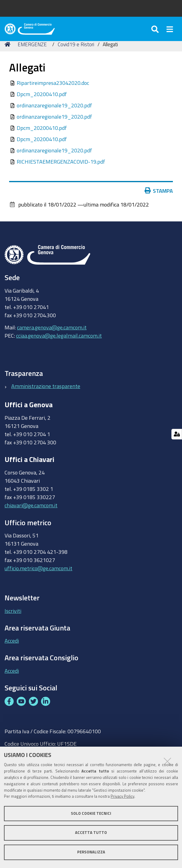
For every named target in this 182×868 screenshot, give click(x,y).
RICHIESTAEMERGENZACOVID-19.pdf (61, 161)
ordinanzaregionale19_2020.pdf (54, 105)
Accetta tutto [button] (91, 833)
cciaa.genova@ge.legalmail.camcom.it (59, 335)
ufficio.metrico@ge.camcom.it (38, 568)
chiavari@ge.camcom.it (31, 505)
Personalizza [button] (91, 852)
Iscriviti (13, 611)
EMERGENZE (32, 44)
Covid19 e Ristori (76, 44)
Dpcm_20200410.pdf (42, 94)
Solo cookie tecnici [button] (91, 813)
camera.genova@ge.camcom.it (52, 327)
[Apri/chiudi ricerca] (156, 29)
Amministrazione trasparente (46, 386)
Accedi (12, 641)
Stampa (159, 191)
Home (9, 44)
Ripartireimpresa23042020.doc (53, 83)
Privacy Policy (122, 796)
